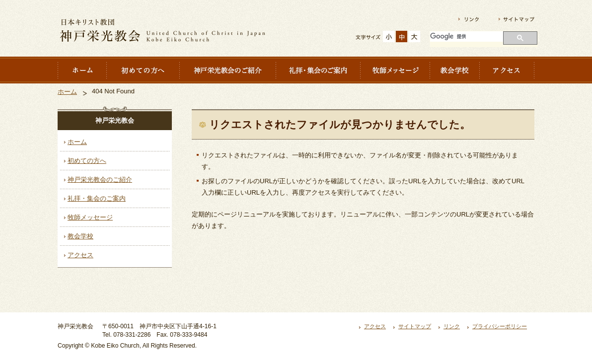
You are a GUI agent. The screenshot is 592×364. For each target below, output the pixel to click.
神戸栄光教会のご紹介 (100, 180)
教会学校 (80, 236)
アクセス (80, 255)
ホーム (67, 92)
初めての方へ (87, 161)
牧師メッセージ (90, 217)
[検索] (467, 36)
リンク (452, 326)
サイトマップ (415, 326)
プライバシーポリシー (500, 326)
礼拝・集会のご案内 (97, 198)
